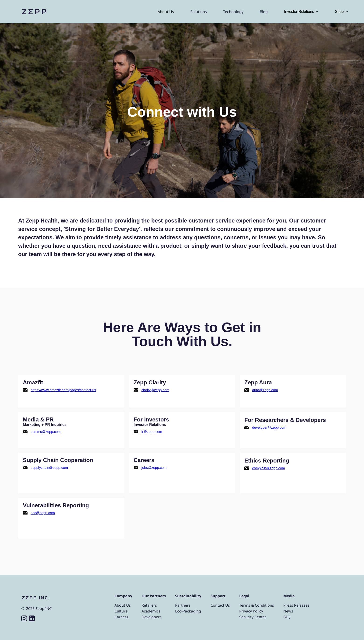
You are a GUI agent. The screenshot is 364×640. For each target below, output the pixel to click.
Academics (151, 611)
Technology (233, 12)
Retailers (149, 605)
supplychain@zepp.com (49, 468)
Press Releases (296, 605)
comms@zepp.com (46, 432)
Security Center (253, 617)
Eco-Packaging (188, 611)
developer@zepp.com (269, 427)
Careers (121, 617)
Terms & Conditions (257, 605)
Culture (121, 611)
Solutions (199, 12)
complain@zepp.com (268, 468)
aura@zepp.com (265, 390)
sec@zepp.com (43, 513)
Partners (183, 605)
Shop (339, 12)
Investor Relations (299, 12)
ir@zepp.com (152, 432)
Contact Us (220, 605)
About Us (166, 12)
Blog (264, 12)
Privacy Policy (251, 611)
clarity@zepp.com (155, 390)
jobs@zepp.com (154, 468)
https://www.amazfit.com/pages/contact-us (63, 390)
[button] (301, 12)
